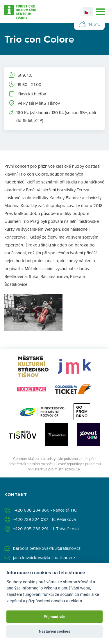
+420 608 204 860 (31, 510)
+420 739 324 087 (31, 519)
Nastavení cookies (55, 631)
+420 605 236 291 (31, 529)
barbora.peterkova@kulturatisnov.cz (47, 548)
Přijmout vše (54, 617)
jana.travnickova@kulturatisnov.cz (44, 558)
